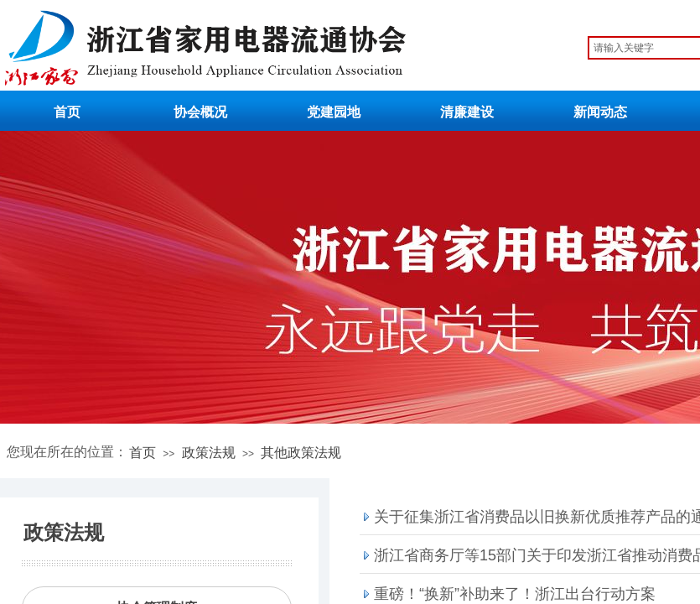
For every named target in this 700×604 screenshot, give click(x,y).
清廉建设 (467, 112)
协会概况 (200, 112)
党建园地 (334, 112)
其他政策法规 (301, 453)
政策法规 (209, 453)
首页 (67, 112)
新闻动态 (600, 112)
